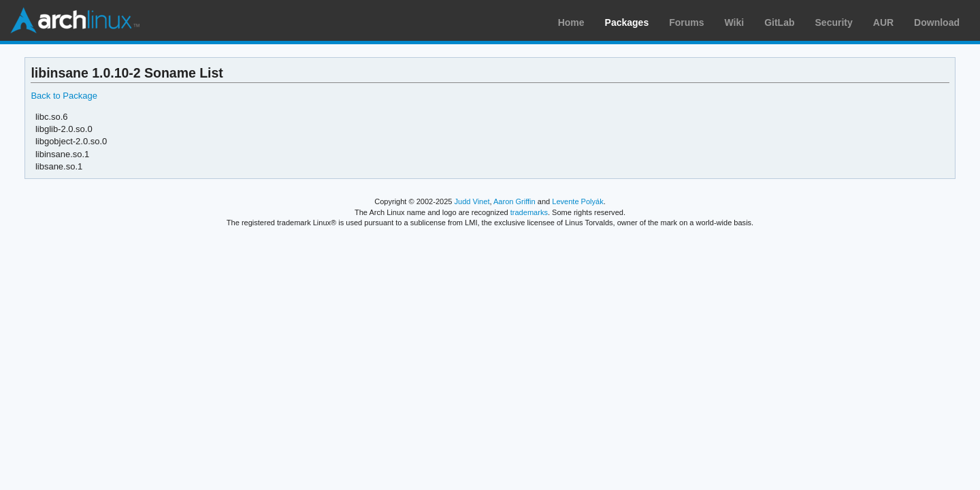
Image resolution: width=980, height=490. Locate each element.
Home (571, 22)
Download (937, 22)
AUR (883, 22)
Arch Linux (75, 20)
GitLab (779, 22)
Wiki (735, 22)
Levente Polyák (577, 201)
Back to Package (64, 96)
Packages (627, 22)
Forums (686, 22)
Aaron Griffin (514, 201)
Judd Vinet (472, 201)
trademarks (529, 212)
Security (834, 22)
